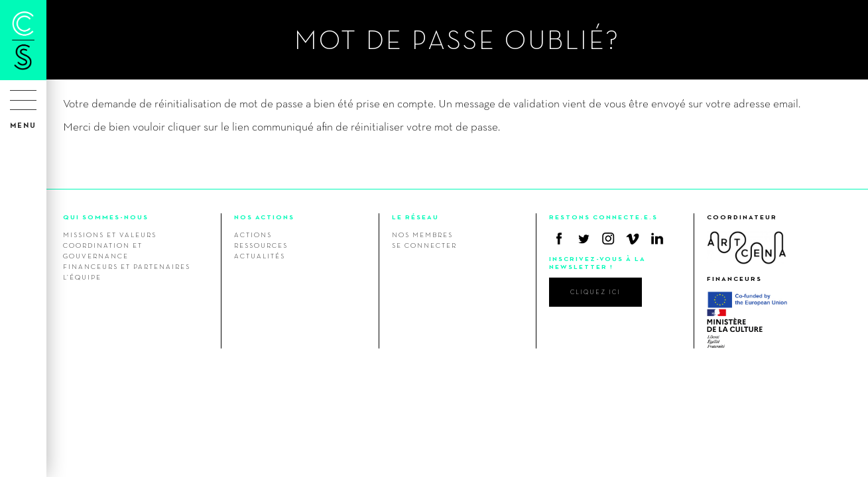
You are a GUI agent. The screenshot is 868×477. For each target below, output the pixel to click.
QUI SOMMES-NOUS (106, 217)
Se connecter (424, 245)
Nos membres (422, 235)
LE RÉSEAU (415, 217)
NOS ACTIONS (264, 217)
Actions (253, 235)
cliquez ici (595, 292)
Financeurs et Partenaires (127, 266)
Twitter (584, 238)
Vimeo (633, 238)
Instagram (608, 238)
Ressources (261, 245)
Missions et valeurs (110, 235)
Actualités (260, 256)
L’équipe (82, 277)
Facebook (559, 238)
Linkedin (657, 238)
